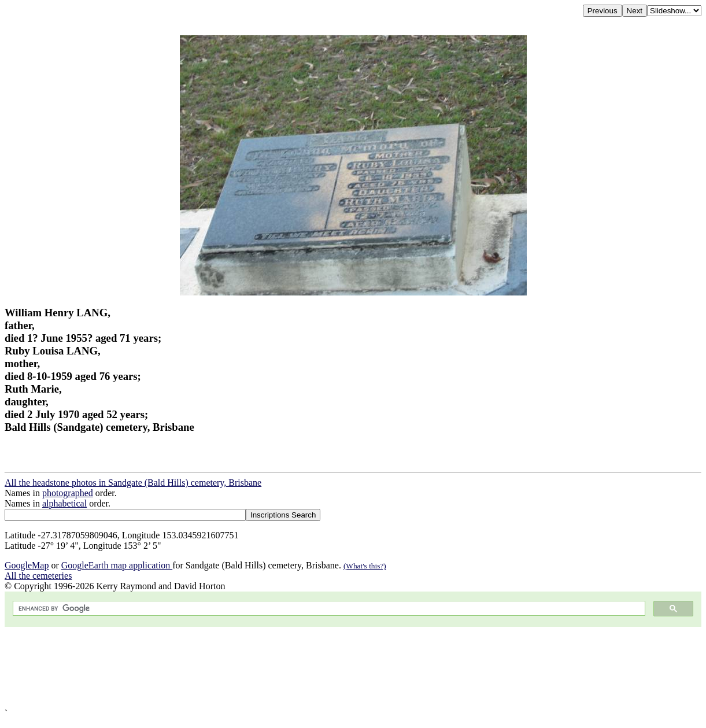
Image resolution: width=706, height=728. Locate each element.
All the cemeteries (38, 576)
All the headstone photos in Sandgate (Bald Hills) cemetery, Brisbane (133, 483)
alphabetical (64, 503)
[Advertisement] (352, 668)
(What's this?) (365, 566)
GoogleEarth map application (117, 565)
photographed (68, 493)
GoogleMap (27, 565)
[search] (328, 609)
